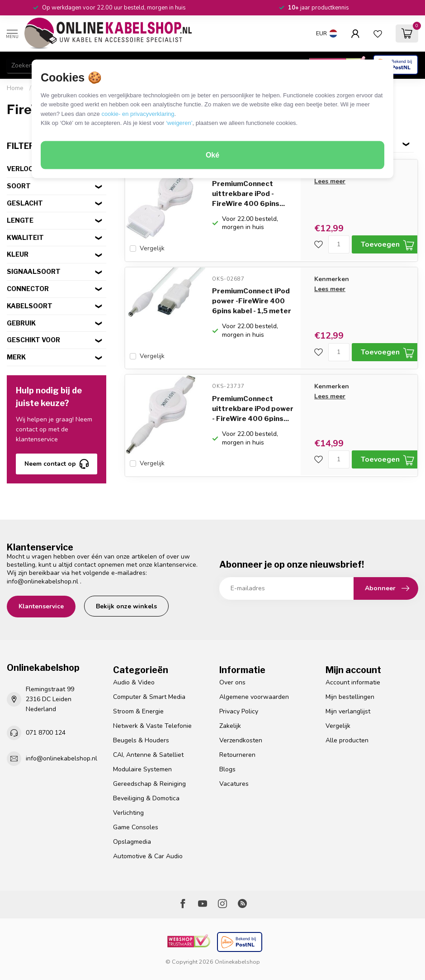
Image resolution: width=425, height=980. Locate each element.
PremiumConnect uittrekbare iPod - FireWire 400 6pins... (248, 194)
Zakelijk (230, 726)
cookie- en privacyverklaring (138, 113)
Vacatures (234, 784)
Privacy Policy (239, 711)
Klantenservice (41, 606)
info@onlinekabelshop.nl (42, 581)
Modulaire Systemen (142, 769)
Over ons (232, 682)
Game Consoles (136, 827)
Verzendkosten (241, 740)
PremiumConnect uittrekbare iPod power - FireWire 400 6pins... (253, 407)
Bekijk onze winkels (126, 606)
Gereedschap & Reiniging (149, 784)
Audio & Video (134, 682)
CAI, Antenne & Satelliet (148, 755)
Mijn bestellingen (350, 697)
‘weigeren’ (179, 123)
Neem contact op (57, 464)
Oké (212, 155)
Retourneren (237, 755)
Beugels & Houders (141, 740)
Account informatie (353, 682)
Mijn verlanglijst (348, 711)
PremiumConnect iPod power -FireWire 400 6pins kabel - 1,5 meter (252, 301)
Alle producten (347, 740)
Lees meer (330, 181)
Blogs (227, 769)
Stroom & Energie (138, 711)
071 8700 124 (46, 733)
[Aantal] (339, 244)
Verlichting (128, 813)
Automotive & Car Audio (148, 856)
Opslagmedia (132, 842)
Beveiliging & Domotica (146, 798)
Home (15, 88)
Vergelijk (152, 248)
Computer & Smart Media (149, 697)
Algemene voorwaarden (254, 697)
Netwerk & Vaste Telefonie (152, 726)
